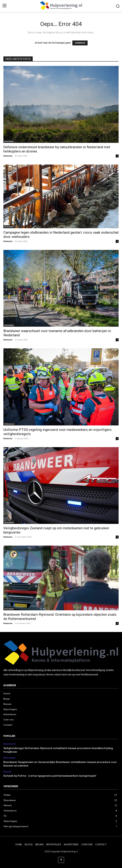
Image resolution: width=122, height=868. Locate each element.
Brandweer (9, 141)
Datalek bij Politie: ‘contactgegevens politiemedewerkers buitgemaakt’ (50, 776)
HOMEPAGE (80, 43)
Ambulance (9, 424)
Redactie (8, 156)
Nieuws (7, 772)
